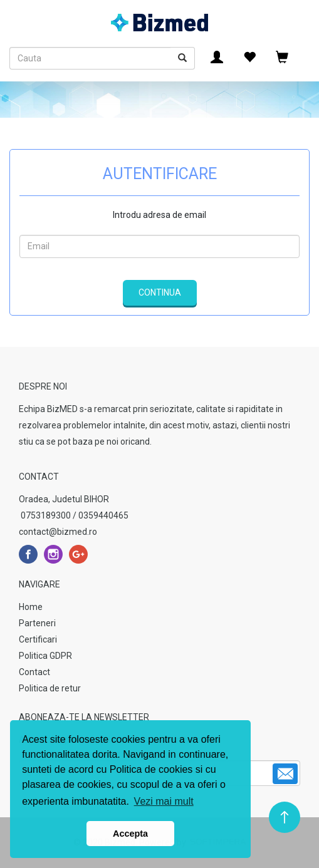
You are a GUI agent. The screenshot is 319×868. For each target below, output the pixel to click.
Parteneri (37, 623)
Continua (160, 292)
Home (31, 607)
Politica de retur (50, 688)
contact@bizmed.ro (58, 532)
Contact (34, 672)
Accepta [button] (130, 834)
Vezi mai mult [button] (164, 801)
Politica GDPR (45, 656)
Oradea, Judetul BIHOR (64, 499)
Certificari (38, 639)
